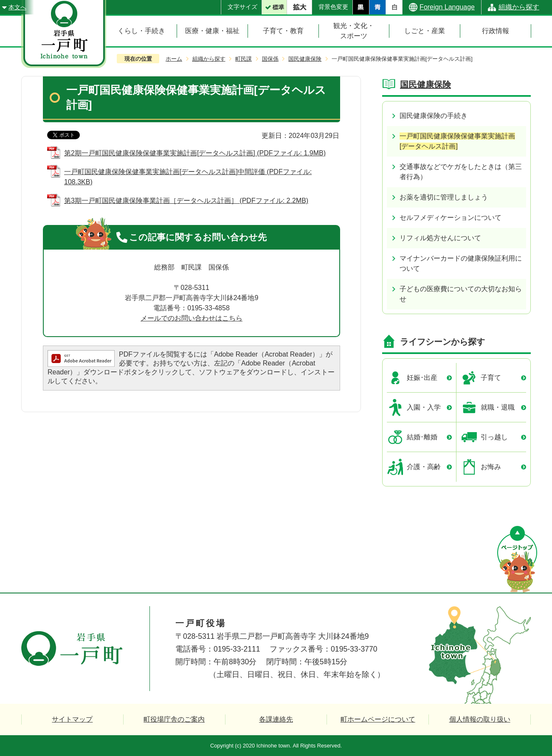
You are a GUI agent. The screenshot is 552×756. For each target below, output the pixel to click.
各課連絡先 (276, 719)
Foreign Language (447, 7)
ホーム (174, 59)
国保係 (270, 59)
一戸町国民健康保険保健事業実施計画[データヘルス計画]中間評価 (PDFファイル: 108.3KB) (188, 177)
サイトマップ (72, 719)
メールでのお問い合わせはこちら (192, 318)
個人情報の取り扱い (480, 719)
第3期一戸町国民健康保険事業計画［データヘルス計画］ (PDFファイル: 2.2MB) (186, 201)
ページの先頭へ (517, 559)
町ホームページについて (378, 719)
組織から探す (519, 7)
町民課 (244, 59)
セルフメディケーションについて (451, 218)
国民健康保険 (305, 59)
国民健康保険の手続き (434, 116)
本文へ (17, 7)
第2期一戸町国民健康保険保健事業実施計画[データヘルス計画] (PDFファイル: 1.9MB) (195, 153)
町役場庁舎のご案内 (174, 719)
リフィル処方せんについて (440, 238)
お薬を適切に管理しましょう (444, 197)
